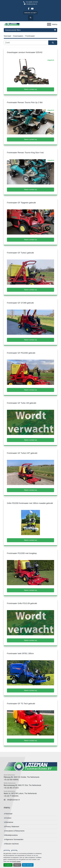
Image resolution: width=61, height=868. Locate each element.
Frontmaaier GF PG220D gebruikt (21, 353)
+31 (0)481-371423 (32, 2)
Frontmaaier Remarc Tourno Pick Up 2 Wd (25, 102)
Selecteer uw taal (30, 13)
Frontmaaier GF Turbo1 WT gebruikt (22, 453)
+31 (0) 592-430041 (11, 780)
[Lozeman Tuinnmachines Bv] (30, 766)
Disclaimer (9, 822)
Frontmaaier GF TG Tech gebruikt (21, 704)
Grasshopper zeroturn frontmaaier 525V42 (25, 52)
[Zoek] (26, 43)
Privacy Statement (12, 827)
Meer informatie (28, 865)
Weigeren (17, 865)
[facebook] (29, 9)
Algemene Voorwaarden (14, 839)
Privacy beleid (16, 861)
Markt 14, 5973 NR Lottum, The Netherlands (20, 793)
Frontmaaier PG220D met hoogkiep (22, 553)
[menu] (49, 24)
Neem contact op (31, 89)
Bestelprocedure (12, 835)
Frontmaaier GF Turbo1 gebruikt (20, 253)
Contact (8, 818)
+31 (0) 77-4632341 (11, 796)
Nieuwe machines (12, 844)
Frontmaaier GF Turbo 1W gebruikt (22, 403)
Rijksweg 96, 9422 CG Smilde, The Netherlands (22, 777)
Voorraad (9, 814)
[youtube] (32, 9)
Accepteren (8, 865)
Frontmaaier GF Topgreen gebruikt (21, 203)
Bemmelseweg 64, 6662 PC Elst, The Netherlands (22, 785)
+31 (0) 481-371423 (11, 788)
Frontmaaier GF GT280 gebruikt (20, 303)
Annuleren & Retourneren (15, 831)
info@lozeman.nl (32, 4)
